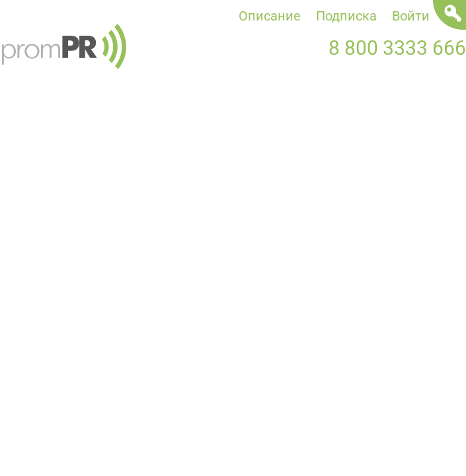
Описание (270, 16)
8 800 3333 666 (397, 48)
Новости (27, 117)
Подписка (346, 16)
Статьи (229, 117)
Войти (411, 16)
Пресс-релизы (132, 117)
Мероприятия (328, 117)
